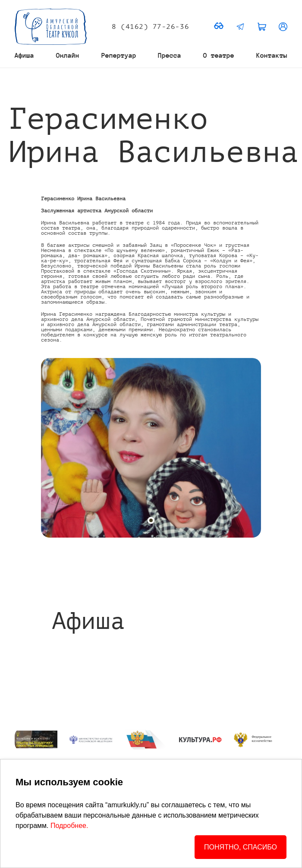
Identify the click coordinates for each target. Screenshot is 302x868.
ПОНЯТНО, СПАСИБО (241, 847)
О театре (219, 55)
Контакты (272, 55)
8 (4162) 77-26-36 (150, 27)
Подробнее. (69, 826)
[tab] (151, 520)
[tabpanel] (151, 448)
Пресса (170, 55)
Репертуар (119, 55)
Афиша (24, 55)
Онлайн (68, 55)
